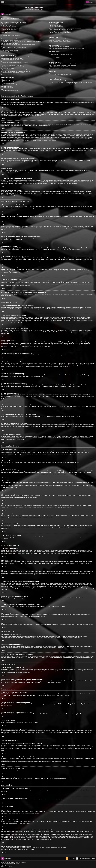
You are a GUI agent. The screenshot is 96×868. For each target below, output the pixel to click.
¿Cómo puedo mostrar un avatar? (9, 49)
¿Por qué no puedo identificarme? (9, 30)
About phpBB (26, 813)
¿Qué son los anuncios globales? (9, 85)
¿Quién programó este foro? (55, 79)
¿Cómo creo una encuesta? (8, 61)
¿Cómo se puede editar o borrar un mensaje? (12, 58)
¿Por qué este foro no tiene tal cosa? (57, 81)
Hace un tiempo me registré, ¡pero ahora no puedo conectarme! (16, 31)
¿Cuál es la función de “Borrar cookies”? (11, 35)
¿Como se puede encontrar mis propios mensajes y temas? (63, 59)
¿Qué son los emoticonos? (8, 82)
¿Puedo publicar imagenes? (8, 83)
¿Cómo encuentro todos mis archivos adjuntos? (60, 74)
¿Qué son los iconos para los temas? (10, 91)
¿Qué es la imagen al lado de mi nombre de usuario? (14, 47)
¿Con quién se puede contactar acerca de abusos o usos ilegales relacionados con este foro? (70, 82)
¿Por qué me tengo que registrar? (9, 24)
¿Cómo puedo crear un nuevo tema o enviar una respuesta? (15, 57)
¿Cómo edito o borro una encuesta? (10, 64)
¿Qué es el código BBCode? (8, 79)
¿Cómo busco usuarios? (55, 57)
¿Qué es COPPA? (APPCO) (8, 25)
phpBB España (16, 864)
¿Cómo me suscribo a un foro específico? (58, 67)
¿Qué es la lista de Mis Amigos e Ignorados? (59, 47)
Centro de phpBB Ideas (73, 822)
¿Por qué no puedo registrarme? (9, 27)
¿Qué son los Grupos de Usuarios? (57, 27)
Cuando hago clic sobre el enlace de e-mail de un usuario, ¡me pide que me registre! (21, 52)
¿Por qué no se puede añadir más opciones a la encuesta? (15, 63)
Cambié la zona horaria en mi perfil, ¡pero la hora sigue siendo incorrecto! (18, 45)
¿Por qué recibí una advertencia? (9, 68)
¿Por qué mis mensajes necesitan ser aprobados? (13, 73)
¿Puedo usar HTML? (6, 80)
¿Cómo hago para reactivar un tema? (10, 74)
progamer (6, 865)
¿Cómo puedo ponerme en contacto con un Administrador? (62, 84)
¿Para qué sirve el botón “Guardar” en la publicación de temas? (16, 71)
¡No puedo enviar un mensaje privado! (58, 39)
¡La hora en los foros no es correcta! (10, 43)
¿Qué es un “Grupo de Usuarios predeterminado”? (60, 33)
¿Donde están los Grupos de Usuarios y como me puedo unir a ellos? (65, 28)
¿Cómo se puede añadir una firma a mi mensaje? (13, 60)
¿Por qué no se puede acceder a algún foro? (12, 65)
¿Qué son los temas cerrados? (8, 89)
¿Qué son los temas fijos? (7, 88)
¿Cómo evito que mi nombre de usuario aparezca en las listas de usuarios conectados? (21, 42)
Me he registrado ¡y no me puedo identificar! (11, 28)
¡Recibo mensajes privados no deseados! (58, 40)
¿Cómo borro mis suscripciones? (56, 68)
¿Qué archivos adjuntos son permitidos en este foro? (61, 73)
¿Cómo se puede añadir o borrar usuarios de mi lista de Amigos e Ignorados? (67, 48)
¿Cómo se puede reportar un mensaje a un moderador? (14, 70)
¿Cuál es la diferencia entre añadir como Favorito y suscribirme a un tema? (66, 64)
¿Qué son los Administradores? (56, 24)
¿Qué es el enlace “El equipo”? (56, 34)
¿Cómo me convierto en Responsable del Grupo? (60, 30)
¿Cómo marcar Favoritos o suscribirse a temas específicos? (63, 65)
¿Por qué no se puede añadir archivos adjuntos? (13, 67)
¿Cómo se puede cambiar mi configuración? (12, 40)
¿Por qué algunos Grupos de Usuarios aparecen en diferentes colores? (65, 31)
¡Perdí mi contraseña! (6, 33)
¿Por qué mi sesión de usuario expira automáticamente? (14, 34)
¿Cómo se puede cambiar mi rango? (10, 50)
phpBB (78, 250)
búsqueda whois (30, 833)
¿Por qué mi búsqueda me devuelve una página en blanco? (63, 56)
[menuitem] (4, 2)
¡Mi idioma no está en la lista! (8, 46)
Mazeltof (12, 865)
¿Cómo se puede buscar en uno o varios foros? (60, 53)
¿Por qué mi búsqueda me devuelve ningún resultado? (61, 55)
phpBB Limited (61, 812)
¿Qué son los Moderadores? (55, 25)
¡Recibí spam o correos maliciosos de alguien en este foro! (62, 42)
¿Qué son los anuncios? (7, 86)
